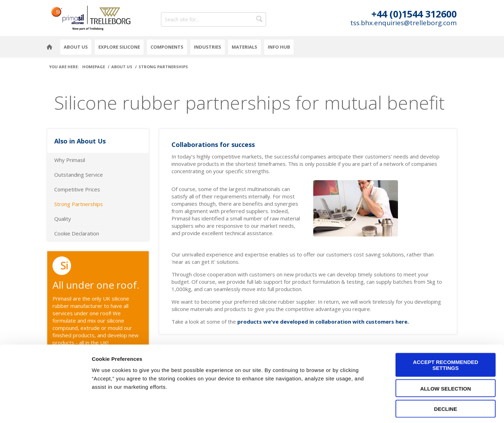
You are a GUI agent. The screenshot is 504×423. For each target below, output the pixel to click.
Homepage (49, 47)
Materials (244, 47)
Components (167, 47)
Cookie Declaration (77, 233)
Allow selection (446, 358)
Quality (63, 219)
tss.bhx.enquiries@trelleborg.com (404, 23)
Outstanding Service (79, 175)
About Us (76, 47)
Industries (208, 47)
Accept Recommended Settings (446, 334)
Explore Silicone (119, 47)
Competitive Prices (77, 189)
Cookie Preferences (447, 409)
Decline (446, 378)
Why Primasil (70, 160)
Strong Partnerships (79, 204)
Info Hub (279, 47)
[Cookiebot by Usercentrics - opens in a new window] (45, 409)
